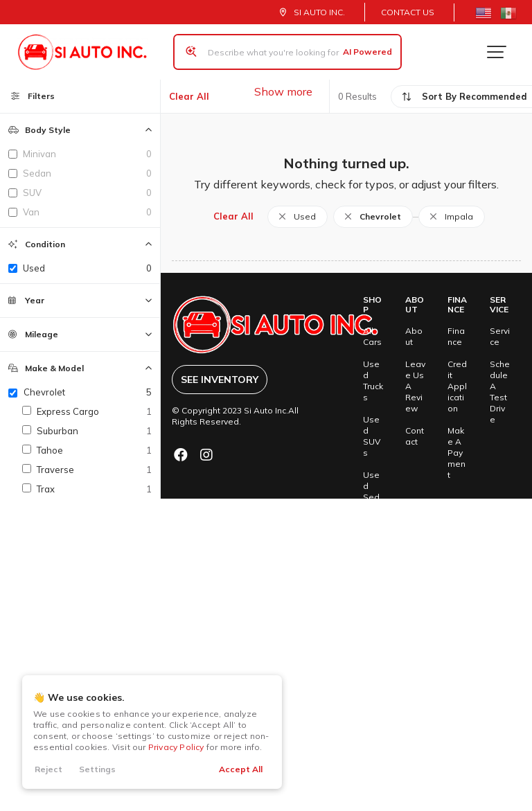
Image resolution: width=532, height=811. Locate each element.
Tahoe (94, 450)
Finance (456, 336)
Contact (415, 436)
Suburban (94, 431)
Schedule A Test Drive (500, 392)
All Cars (372, 336)
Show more (283, 92)
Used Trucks (373, 381)
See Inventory (220, 380)
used (87, 268)
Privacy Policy (176, 747)
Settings (97, 769)
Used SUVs (372, 436)
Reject (48, 769)
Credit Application (457, 386)
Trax (94, 489)
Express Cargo (94, 411)
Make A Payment (456, 453)
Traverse (94, 470)
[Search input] (287, 52)
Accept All (241, 769)
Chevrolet (88, 392)
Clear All (189, 96)
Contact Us (408, 12)
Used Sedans (371, 491)
